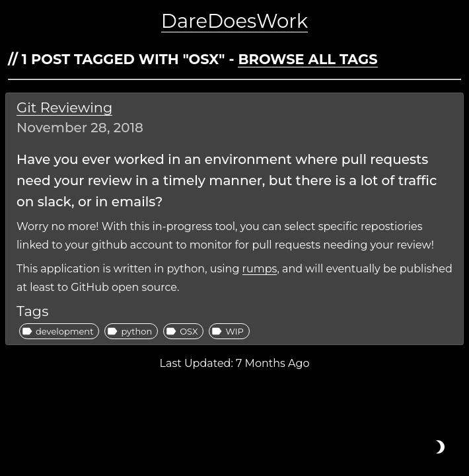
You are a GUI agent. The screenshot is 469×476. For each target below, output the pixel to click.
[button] (59, 331)
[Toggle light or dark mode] (440, 447)
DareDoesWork (234, 21)
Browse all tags (307, 59)
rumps (260, 269)
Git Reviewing (64, 107)
